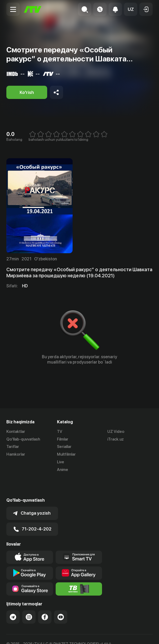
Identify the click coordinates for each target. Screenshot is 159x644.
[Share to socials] (56, 92)
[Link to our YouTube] (61, 598)
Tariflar (13, 447)
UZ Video (116, 432)
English (60, 634)
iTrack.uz (116, 439)
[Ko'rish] (27, 92)
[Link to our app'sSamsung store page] (30, 570)
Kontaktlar (16, 432)
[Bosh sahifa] (33, 9)
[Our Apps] (79, 538)
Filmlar (63, 439)
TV (60, 432)
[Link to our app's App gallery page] (79, 554)
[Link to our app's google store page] (30, 554)
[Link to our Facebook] (45, 598)
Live (61, 462)
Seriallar (64, 447)
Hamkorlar (16, 454)
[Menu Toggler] (13, 9)
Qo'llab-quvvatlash (23, 439)
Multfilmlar (66, 454)
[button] (131, 9)
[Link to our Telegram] (13, 598)
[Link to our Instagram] (29, 598)
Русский (40, 634)
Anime (63, 470)
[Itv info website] (79, 570)
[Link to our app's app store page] (30, 538)
